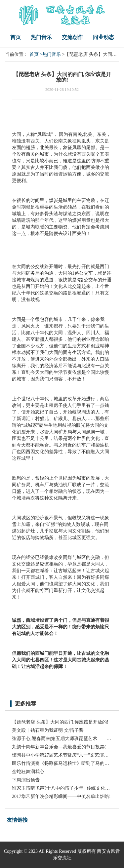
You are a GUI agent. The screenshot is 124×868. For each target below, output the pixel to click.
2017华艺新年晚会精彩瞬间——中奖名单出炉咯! (61, 796)
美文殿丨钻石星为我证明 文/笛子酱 (48, 730)
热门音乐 (41, 37)
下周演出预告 (26, 780)
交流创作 (72, 37)
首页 (16, 37)
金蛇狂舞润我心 (28, 772)
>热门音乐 (50, 54)
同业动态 (103, 37)
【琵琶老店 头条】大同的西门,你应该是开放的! (60, 722)
